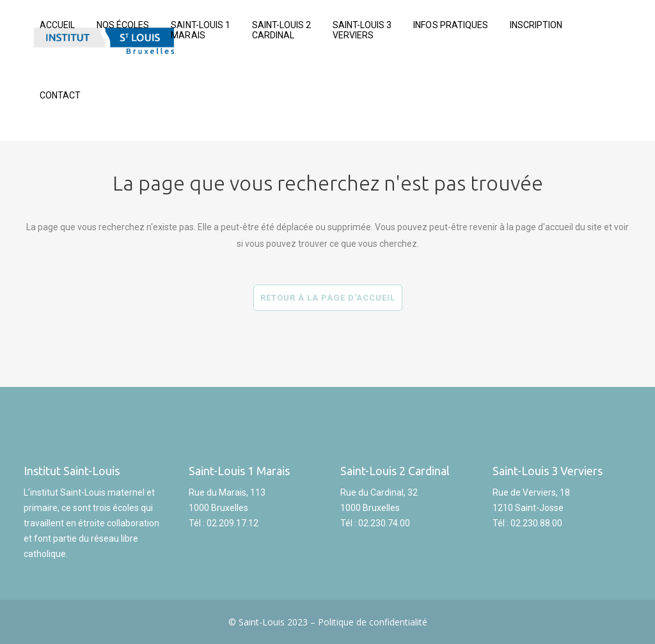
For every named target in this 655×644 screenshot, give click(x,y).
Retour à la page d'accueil (328, 298)
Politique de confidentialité (373, 622)
